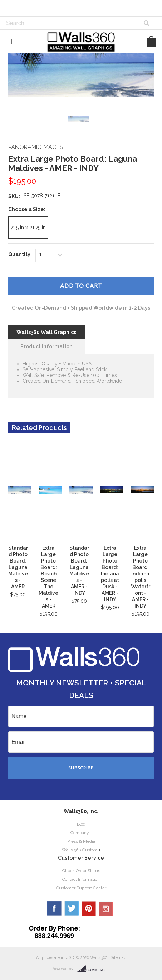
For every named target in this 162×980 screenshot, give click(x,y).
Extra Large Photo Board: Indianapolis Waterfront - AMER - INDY (141, 577)
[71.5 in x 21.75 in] (28, 228)
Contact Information (81, 879)
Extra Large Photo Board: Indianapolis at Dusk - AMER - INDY (110, 574)
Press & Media (81, 841)
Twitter (72, 908)
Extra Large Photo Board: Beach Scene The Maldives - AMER (48, 577)
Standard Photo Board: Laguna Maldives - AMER (18, 567)
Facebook (54, 908)
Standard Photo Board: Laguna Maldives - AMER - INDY (79, 570)
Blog (81, 824)
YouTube (106, 908)
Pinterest (89, 908)
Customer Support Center (81, 888)
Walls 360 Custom (80, 850)
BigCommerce (94, 969)
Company (80, 833)
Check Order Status (81, 871)
